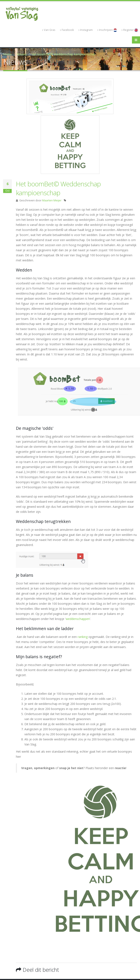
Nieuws (22, 54)
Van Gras (49, 30)
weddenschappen (78, 619)
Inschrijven (107, 30)
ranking (83, 637)
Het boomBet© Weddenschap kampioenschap (64, 54)
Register (130, 30)
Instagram (86, 30)
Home (7, 54)
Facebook (67, 30)
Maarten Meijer (52, 200)
